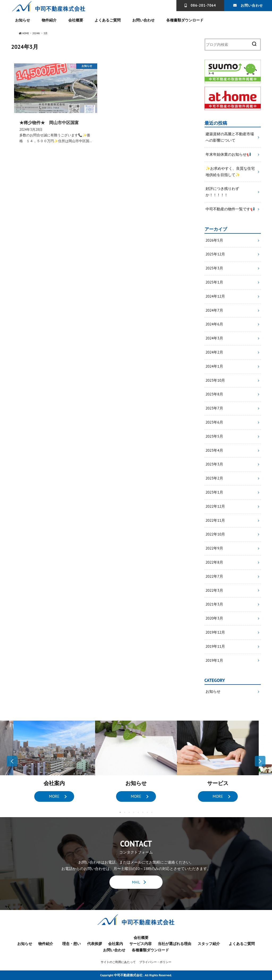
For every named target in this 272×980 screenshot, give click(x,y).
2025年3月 (214, 268)
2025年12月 (215, 254)
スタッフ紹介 (209, 944)
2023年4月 (214, 450)
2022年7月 (214, 576)
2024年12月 (215, 296)
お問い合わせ (252, 5)
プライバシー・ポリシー (155, 962)
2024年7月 (214, 310)
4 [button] (134, 813)
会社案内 (116, 944)
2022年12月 (215, 506)
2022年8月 (214, 562)
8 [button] (152, 813)
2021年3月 (214, 604)
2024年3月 (214, 338)
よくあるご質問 (108, 20)
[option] (54, 761)
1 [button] (120, 813)
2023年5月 (214, 436)
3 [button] (129, 813)
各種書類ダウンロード (185, 20)
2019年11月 (215, 646)
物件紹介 (49, 20)
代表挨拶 (95, 944)
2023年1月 (214, 493)
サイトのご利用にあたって (118, 962)
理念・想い (71, 944)
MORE (54, 797)
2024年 (37, 34)
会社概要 (76, 20)
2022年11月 (215, 520)
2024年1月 (214, 366)
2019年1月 (214, 660)
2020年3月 (214, 619)
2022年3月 (214, 590)
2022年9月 (214, 548)
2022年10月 (215, 534)
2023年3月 (214, 464)
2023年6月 (214, 423)
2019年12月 (215, 632)
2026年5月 (214, 240)
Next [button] (260, 761)
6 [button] (143, 813)
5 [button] (138, 813)
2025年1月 (214, 282)
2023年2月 (214, 478)
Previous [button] (12, 761)
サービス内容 (141, 944)
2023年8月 (214, 394)
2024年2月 (214, 352)
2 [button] (125, 813)
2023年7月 (214, 408)
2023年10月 (215, 380)
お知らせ (23, 20)
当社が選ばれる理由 (175, 944)
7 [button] (147, 813)
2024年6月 (214, 324)
